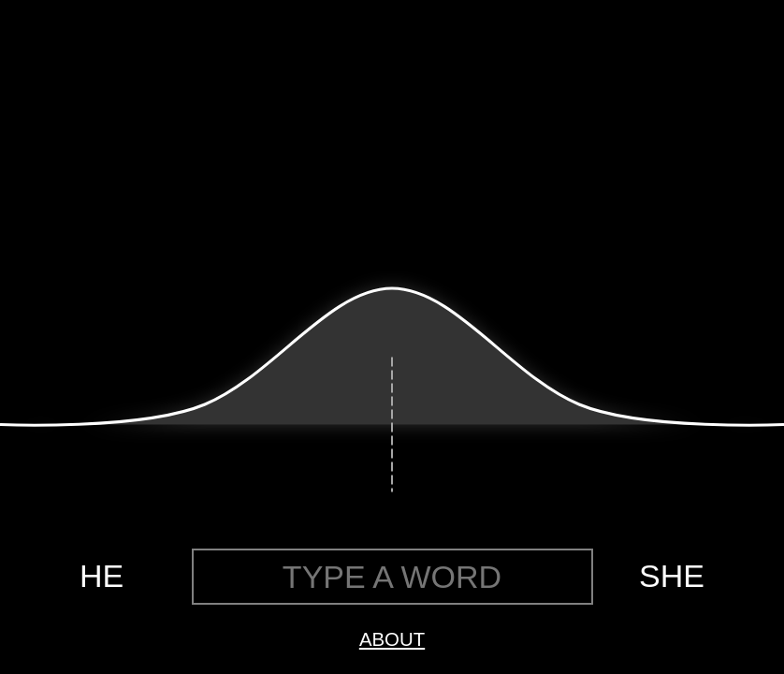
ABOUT (392, 639)
